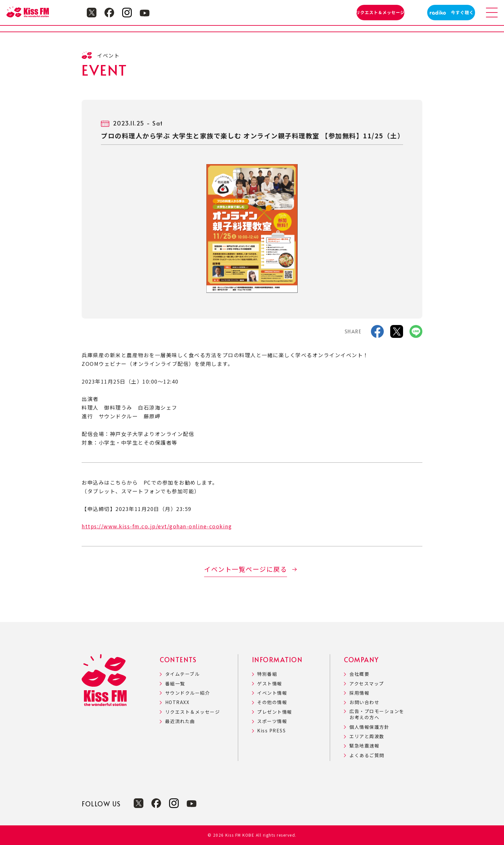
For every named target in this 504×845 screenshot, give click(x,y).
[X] (397, 333)
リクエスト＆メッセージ (193, 712)
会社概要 (359, 674)
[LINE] (416, 333)
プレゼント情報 (275, 712)
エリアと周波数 (367, 736)
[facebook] (377, 333)
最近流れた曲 (180, 721)
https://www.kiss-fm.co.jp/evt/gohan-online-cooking (157, 526)
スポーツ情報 (272, 721)
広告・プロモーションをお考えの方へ (377, 715)
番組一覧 (175, 684)
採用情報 (359, 693)
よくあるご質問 (367, 755)
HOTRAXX (177, 702)
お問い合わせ (364, 702)
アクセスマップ (367, 684)
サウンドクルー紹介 (188, 693)
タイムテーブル (183, 674)
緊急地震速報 (364, 746)
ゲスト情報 (270, 684)
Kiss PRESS (271, 731)
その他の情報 (272, 702)
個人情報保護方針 (369, 727)
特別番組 (267, 674)
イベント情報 (272, 693)
